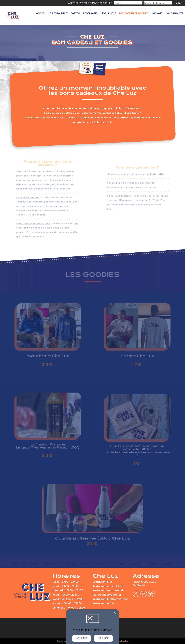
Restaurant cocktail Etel (108, 586)
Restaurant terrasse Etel (108, 590)
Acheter (82, 638)
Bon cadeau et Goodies (134, 13)
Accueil (41, 13)
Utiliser (103, 638)
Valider (179, 3)
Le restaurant (58, 13)
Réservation (91, 13)
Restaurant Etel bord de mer (110, 599)
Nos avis (157, 13)
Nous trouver (174, 13)
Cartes (75, 13)
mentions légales (120, 641)
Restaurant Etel (102, 582)
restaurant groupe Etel (107, 595)
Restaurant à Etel (103, 603)
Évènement (109, 13)
